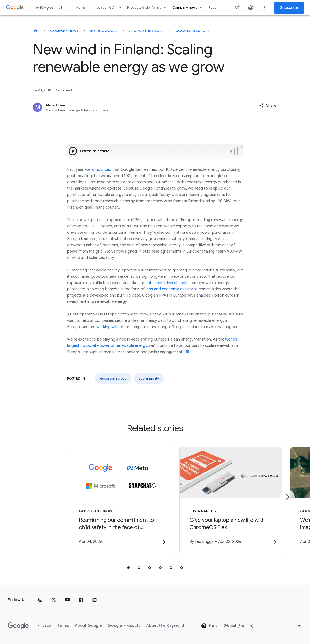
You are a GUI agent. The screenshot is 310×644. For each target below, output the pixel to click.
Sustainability (149, 378)
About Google (88, 626)
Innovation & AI (107, 8)
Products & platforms (148, 8)
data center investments (167, 283)
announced (101, 170)
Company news (188, 8)
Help (209, 626)
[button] (268, 105)
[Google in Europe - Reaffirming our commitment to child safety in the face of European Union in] (92, 501)
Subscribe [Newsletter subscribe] (289, 8)
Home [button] (81, 8)
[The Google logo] (18, 626)
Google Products (124, 626)
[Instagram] (40, 600)
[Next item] (287, 497)
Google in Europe (192, 31)
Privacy (44, 626)
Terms (63, 626)
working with (108, 327)
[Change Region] (263, 626)
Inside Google (104, 31)
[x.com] (54, 600)
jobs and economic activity (169, 289)
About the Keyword (165, 626)
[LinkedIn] (94, 600)
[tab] (128, 568)
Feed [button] (213, 8)
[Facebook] (81, 600)
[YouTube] (67, 600)
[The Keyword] (36, 31)
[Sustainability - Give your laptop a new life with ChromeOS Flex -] (218, 501)
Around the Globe (146, 31)
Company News (64, 31)
